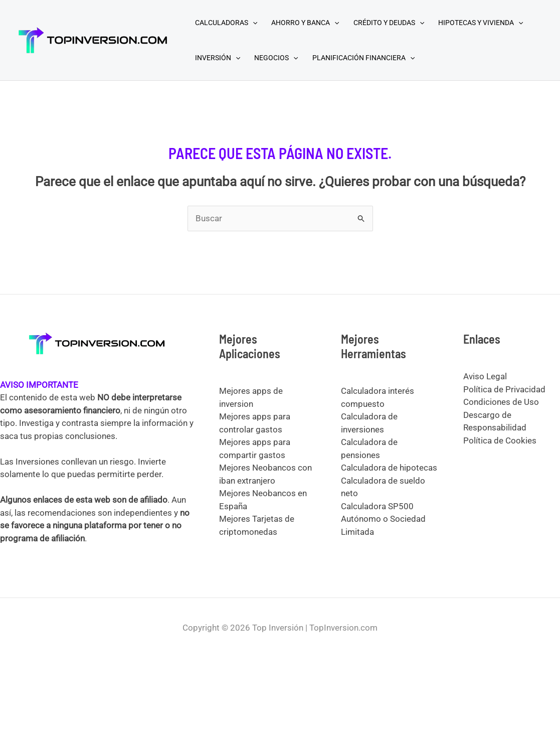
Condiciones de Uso (501, 402)
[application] (253, 23)
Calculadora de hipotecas (389, 468)
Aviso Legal (485, 376)
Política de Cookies (500, 440)
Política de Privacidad (504, 389)
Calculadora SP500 (377, 506)
